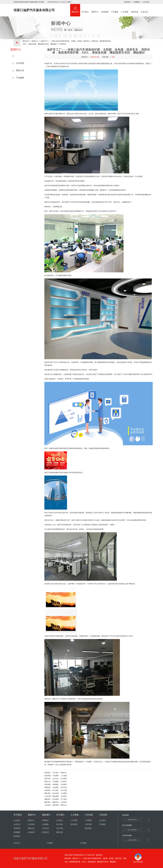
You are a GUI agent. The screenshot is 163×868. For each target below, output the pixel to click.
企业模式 (64, 784)
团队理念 (48, 793)
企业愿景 (56, 799)
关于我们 (85, 8)
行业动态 (64, 802)
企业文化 (145, 8)
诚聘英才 (48, 799)
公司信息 (48, 805)
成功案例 (105, 8)
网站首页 (75, 8)
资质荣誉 (48, 784)
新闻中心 (95, 8)
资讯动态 (135, 8)
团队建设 (56, 796)
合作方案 (64, 790)
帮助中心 (64, 805)
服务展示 (48, 802)
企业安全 (64, 796)
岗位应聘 (56, 793)
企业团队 (56, 787)
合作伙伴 (64, 787)
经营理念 (48, 790)
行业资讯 (20, 63)
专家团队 (56, 784)
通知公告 (20, 70)
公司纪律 (48, 796)
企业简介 (64, 781)
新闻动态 (56, 802)
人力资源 (125, 8)
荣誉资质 (56, 805)
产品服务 (115, 8)
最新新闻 (20, 56)
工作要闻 (64, 793)
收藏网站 (137, 2)
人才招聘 (74, 820)
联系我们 (127, 2)
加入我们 (56, 790)
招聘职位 (48, 787)
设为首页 (146, 2)
